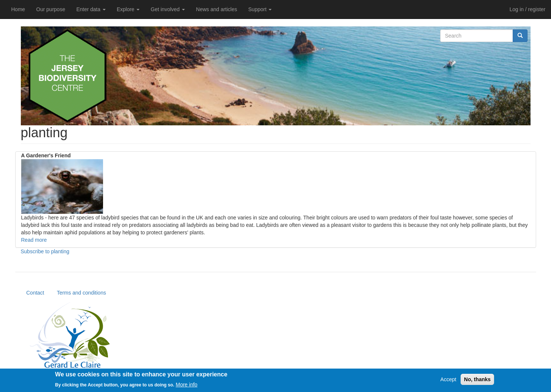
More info (186, 386)
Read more (34, 240)
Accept (449, 382)
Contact (35, 293)
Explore (128, 9)
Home (18, 9)
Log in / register (528, 9)
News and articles (217, 9)
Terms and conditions (81, 293)
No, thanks (477, 382)
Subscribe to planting (45, 251)
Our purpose (51, 9)
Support (260, 9)
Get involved (168, 9)
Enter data (91, 9)
